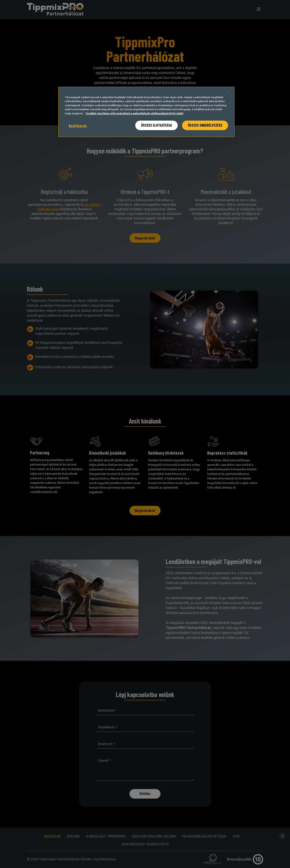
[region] (146, 112)
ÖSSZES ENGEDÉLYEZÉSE (205, 125)
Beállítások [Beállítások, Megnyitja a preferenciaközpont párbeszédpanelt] (78, 126)
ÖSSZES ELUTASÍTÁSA (156, 125)
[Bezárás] (228, 92)
